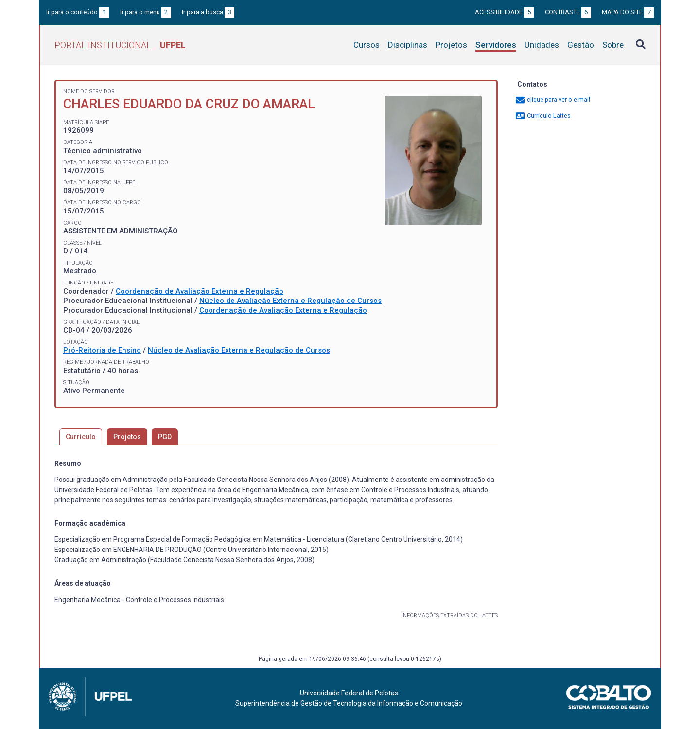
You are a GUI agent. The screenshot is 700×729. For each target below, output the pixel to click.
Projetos (451, 45)
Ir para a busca (208, 12)
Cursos (367, 45)
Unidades (542, 45)
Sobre (613, 45)
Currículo (81, 437)
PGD (165, 437)
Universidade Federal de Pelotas (349, 693)
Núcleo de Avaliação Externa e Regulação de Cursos (290, 301)
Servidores (496, 45)
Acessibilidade (504, 12)
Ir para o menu (146, 12)
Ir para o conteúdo (78, 12)
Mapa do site (628, 12)
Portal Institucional (120, 45)
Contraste (568, 12)
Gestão (581, 45)
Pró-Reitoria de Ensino (102, 350)
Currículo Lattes (543, 116)
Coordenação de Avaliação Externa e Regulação (200, 291)
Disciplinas (408, 45)
